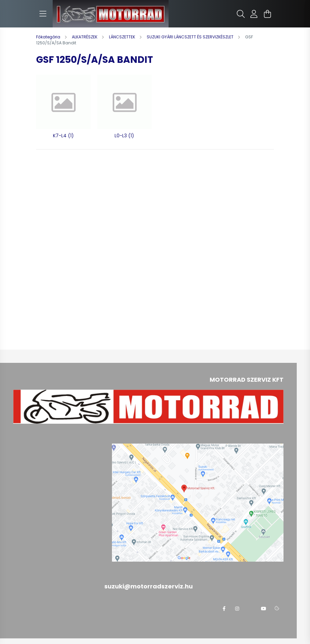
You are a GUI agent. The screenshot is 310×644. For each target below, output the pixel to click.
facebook (224, 609)
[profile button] (254, 14)
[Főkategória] (49, 37)
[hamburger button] (43, 14)
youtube (264, 609)
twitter (250, 609)
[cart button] (267, 14)
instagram (237, 609)
